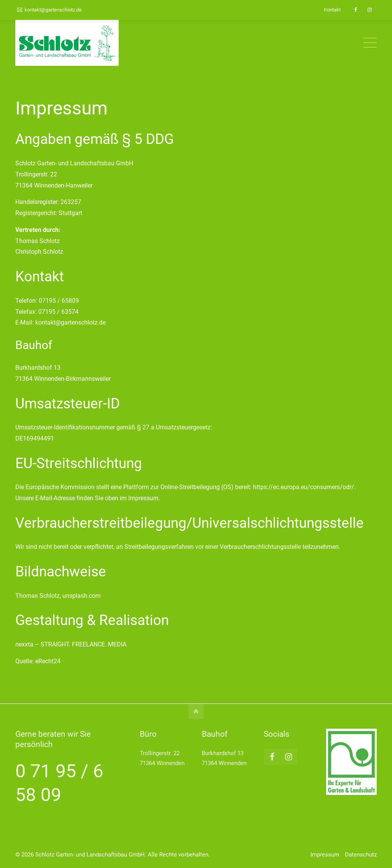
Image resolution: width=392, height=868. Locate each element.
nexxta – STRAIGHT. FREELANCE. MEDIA (71, 644)
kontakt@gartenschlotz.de (49, 10)
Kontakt (332, 10)
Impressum (325, 855)
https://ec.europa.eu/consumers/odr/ (304, 487)
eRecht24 (48, 661)
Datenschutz (361, 855)
